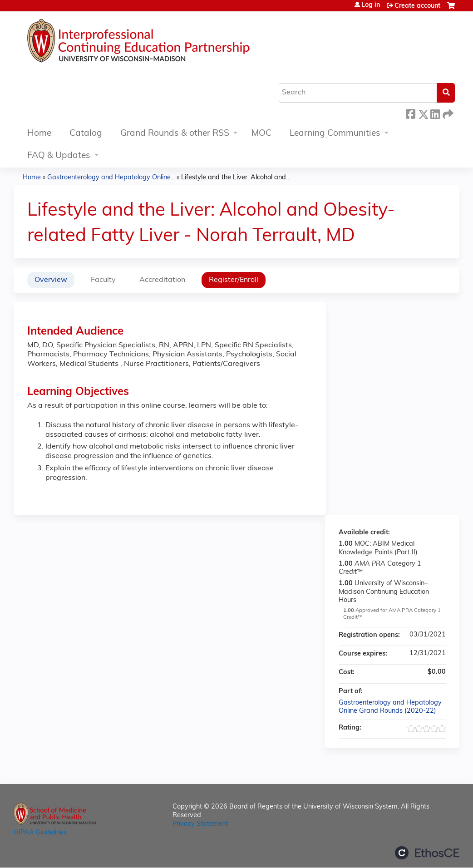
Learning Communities (335, 134)
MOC (261, 134)
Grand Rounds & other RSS (175, 134)
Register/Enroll (234, 280)
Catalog (86, 134)
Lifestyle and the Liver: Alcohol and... (236, 178)
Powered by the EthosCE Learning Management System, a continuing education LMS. (427, 853)
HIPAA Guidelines (40, 833)
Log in (371, 5)
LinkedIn (435, 113)
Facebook (410, 113)
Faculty (103, 280)
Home (39, 134)
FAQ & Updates (59, 156)
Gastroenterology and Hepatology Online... (111, 178)
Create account (417, 6)
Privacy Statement (200, 824)
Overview (51, 280)
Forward (447, 113)
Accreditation (162, 280)
